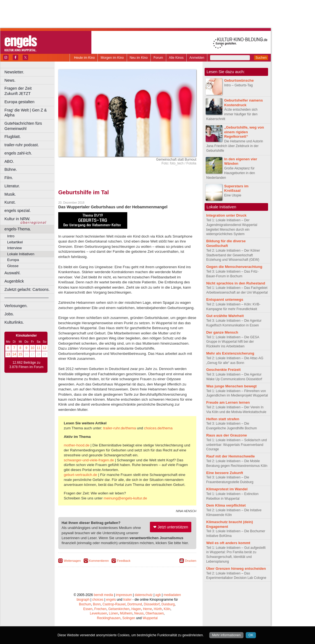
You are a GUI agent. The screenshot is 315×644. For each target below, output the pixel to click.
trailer (127, 600)
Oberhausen (155, 613)
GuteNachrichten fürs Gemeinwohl (23, 126)
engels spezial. (18, 211)
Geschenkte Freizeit (223, 370)
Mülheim (126, 613)
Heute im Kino (84, 58)
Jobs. (9, 314)
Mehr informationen (226, 635)
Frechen (100, 609)
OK (251, 635)
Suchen (261, 58)
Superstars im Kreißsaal (236, 188)
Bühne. (11, 169)
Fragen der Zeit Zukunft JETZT (30, 91)
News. (10, 80)
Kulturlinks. (14, 322)
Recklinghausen (109, 618)
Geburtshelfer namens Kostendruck (243, 103)
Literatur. (12, 186)
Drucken (191, 561)
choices (98, 600)
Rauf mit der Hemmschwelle (231, 456)
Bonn (97, 604)
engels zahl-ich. (18, 153)
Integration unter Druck (226, 215)
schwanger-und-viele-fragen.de (89, 460)
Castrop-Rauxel (114, 604)
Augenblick (14, 281)
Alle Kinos (176, 58)
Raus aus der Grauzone (227, 435)
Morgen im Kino (112, 58)
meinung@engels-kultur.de (125, 498)
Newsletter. (14, 72)
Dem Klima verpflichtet (226, 505)
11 (39, 348)
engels (111, 600)
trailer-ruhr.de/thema (120, 428)
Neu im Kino (139, 58)
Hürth (158, 609)
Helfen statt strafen (223, 419)
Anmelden (197, 58)
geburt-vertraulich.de (80, 475)
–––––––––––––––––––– (27, 297)
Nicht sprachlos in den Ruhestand (236, 283)
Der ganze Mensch (222, 332)
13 (8, 354)
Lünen (113, 613)
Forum (158, 58)
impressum (124, 595)
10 (32, 348)
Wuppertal (150, 618)
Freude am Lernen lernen (228, 402)
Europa (13, 260)
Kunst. (10, 202)
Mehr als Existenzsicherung (230, 353)
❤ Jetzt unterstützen (171, 527)
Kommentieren (99, 561)
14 (14, 354)
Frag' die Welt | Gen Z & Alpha (26, 113)
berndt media (104, 595)
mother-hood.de (77, 445)
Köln (167, 609)
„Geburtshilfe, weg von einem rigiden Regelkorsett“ (244, 132)
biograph (83, 600)
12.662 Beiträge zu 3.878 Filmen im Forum (26, 365)
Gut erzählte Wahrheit (225, 316)
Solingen (129, 618)
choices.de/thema (158, 428)
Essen (88, 609)
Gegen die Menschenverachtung (234, 267)
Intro (11, 236)
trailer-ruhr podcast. (22, 145)
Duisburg (168, 604)
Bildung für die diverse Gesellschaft (226, 243)
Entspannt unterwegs (225, 300)
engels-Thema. (18, 229)
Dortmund (135, 604)
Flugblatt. (13, 137)
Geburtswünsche (239, 80)
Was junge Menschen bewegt (231, 386)
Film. (9, 178)
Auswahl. (12, 273)
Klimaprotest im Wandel (227, 489)
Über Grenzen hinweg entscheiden (236, 569)
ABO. (9, 161)
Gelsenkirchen (119, 609)
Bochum (85, 604)
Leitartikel (15, 242)
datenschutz (144, 595)
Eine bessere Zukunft (225, 473)
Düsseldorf (152, 604)
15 (20, 354)
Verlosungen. (16, 306)
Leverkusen (99, 613)
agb (158, 595)
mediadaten (172, 595)
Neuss (139, 613)
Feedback (124, 561)
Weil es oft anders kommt (228, 543)
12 (45, 348)
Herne (148, 609)
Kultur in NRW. (17, 219)
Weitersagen (72, 561)
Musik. (10, 194)
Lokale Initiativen (21, 254)
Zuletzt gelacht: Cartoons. (27, 289)
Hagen (136, 609)
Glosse (13, 266)
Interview (14, 248)
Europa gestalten (19, 102)
